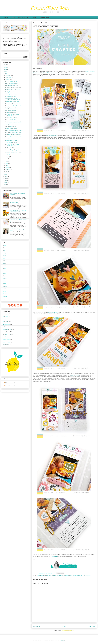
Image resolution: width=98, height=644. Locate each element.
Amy (4, 250)
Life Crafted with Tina (10, 148)
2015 (6, 181)
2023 (6, 65)
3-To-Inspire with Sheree (11, 94)
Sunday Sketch (6, 332)
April (7, 165)
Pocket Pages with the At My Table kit (14, 130)
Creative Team (44, 17)
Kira (4, 276)
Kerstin (4, 273)
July (7, 159)
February (8, 170)
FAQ (13, 17)
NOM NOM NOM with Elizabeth (13, 90)
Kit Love (5, 319)
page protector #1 (53, 312)
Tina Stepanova (87, 575)
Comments (7, 385)
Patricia (4, 291)
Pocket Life (5, 327)
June (7, 161)
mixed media (6, 345)
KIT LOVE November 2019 (11, 81)
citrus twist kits (50, 575)
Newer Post (37, 626)
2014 (6, 183)
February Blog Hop (14, 202)
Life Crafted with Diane (11, 112)
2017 (6, 176)
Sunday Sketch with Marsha (12, 124)
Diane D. (5, 261)
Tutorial (5, 337)
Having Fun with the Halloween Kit (13, 106)
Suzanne (5, 296)
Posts (6, 383)
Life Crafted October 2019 (68, 575)
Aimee (4, 245)
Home (6, 17)
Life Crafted (57, 575)
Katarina (5, 271)
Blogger (63, 641)
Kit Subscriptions (24, 17)
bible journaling (6, 339)
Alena (4, 248)
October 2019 (79, 575)
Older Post (92, 626)
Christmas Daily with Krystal (12, 150)
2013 (6, 185)
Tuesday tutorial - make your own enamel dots (17, 194)
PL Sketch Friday (6, 324)
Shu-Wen (5, 294)
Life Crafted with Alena (11, 96)
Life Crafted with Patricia (11, 128)
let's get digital (6, 342)
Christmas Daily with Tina (11, 118)
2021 (6, 69)
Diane (4, 258)
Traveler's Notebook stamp (50, 73)
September (8, 155)
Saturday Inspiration (7, 329)
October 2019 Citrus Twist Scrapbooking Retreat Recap (12, 99)
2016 (6, 179)
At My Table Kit (41, 575)
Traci (4, 299)
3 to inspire (5, 314)
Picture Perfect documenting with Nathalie (13, 137)
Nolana (4, 289)
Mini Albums (6, 322)
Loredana (5, 279)
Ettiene (4, 263)
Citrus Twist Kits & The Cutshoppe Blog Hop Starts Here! (18, 211)
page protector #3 (75, 375)
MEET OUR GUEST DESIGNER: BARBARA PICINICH (12, 115)
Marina (4, 281)
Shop (34, 17)
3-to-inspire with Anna (11, 110)
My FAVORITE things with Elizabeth (13, 133)
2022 (6, 67)
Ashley (4, 253)
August (7, 157)
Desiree (4, 256)
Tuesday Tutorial (7, 334)
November (8, 77)
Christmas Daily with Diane (12, 86)
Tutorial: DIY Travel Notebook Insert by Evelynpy (18, 220)
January (8, 172)
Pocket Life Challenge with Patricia (13, 152)
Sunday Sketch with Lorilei (11, 140)
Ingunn (4, 266)
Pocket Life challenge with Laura (13, 104)
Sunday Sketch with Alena (11, 108)
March (7, 167)
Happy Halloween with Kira (12, 83)
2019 (6, 73)
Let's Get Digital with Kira (11, 120)
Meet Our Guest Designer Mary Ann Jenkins (18, 230)
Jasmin (4, 268)
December (8, 75)
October (8, 80)
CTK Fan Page (54, 556)
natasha (5, 284)
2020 (6, 71)
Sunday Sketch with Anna (11, 92)
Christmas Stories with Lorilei (12, 102)
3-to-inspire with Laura (11, 126)
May (7, 163)
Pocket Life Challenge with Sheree (13, 88)
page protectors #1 (52, 136)
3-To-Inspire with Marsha (11, 142)
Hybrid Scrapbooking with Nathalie (13, 122)
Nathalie (5, 286)
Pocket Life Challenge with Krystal (13, 135)
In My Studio (6, 316)
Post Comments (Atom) (68, 631)
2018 (6, 174)
